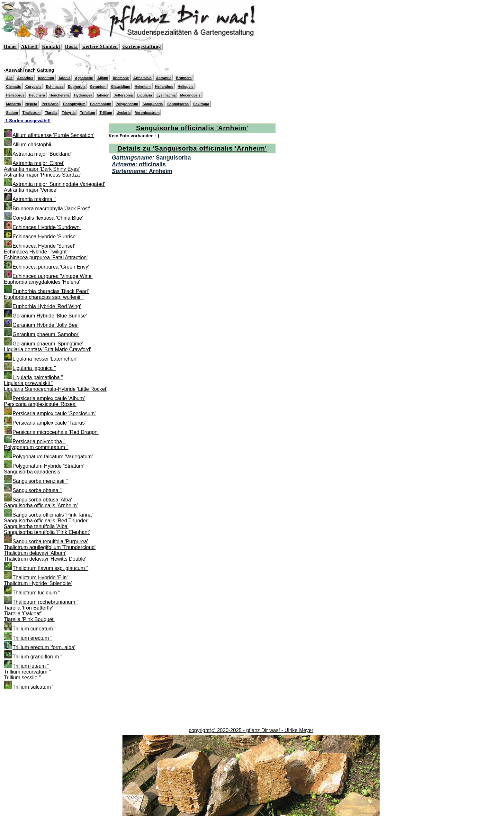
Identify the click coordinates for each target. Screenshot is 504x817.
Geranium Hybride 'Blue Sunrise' (50, 316)
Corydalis (33, 87)
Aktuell (29, 46)
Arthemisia (143, 78)
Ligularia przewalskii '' (29, 383)
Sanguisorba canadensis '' (34, 472)
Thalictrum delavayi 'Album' (35, 553)
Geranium (98, 87)
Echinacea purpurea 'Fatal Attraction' (46, 257)
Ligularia (145, 95)
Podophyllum (74, 104)
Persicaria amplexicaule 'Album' (49, 398)
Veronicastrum (147, 113)
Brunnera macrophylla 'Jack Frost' (51, 209)
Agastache (84, 78)
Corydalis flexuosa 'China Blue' (48, 218)
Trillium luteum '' (31, 666)
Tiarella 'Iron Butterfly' (28, 608)
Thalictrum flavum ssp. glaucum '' (50, 568)
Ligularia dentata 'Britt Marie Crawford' (47, 349)
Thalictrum (32, 113)
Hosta (71, 46)
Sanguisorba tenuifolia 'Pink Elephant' (47, 532)
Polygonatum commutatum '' (36, 447)
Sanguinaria (153, 104)
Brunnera (184, 78)
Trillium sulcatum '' (33, 687)
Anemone (121, 78)
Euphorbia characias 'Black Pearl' (51, 291)
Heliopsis (186, 87)
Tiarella (51, 113)
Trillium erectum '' (32, 638)
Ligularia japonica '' (34, 368)
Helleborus (15, 95)
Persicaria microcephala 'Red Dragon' (56, 432)
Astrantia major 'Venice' (31, 190)
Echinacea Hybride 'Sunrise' (45, 237)
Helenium (143, 87)
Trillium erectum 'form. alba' (44, 647)
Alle (9, 78)
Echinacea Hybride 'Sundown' (47, 227)
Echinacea (55, 87)
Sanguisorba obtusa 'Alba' (42, 500)
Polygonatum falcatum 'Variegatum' (53, 457)
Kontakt (51, 46)
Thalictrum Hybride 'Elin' (40, 578)
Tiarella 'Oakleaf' (23, 614)
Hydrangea (83, 95)
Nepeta (31, 104)
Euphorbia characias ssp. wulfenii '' (44, 297)
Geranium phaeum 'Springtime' (48, 344)
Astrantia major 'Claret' (38, 163)
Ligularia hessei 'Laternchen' (45, 359)
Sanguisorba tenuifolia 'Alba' (36, 526)
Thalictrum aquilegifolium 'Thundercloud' (50, 547)
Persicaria (50, 104)
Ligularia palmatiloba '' (38, 377)
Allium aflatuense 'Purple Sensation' (53, 135)
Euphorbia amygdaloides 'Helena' (42, 282)
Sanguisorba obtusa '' (37, 490)
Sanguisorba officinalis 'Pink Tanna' (53, 515)
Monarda (14, 104)
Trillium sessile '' (22, 678)
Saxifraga (201, 104)
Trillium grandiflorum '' (37, 657)
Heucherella (59, 95)
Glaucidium (121, 87)
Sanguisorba (178, 104)
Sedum (12, 113)
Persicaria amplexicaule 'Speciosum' (54, 413)
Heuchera (37, 95)
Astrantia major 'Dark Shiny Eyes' (42, 169)
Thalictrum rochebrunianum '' (45, 602)
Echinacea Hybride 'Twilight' (36, 252)
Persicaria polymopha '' (39, 441)
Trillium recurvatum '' (27, 672)
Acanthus (25, 78)
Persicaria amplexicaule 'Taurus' (49, 423)
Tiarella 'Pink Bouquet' (29, 619)
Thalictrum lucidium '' (36, 593)
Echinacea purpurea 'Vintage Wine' (53, 276)
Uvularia (124, 113)
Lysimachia (166, 95)
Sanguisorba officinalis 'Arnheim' (41, 505)
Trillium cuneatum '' (34, 629)
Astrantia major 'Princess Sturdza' (42, 175)
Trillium (106, 113)
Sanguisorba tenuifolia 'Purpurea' (50, 542)
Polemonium (101, 104)
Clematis (14, 87)
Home (10, 46)
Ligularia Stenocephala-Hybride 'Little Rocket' (56, 389)
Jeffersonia (123, 95)
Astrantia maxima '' (34, 199)
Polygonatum (127, 104)
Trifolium (87, 113)
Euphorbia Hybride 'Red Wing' (47, 306)
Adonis (64, 78)
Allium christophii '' (34, 145)
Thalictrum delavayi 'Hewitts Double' (45, 559)
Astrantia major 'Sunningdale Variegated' (59, 184)
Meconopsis (190, 95)
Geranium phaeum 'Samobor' (46, 334)
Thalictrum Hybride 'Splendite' (38, 583)
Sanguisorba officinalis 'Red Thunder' (46, 521)
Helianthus (164, 87)
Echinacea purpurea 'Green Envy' (51, 267)
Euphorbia (76, 87)
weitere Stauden (100, 46)
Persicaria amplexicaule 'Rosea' (40, 404)
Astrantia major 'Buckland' (42, 154)
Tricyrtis (69, 113)
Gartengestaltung (142, 46)
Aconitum (46, 78)
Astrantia (164, 78)
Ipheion (103, 95)
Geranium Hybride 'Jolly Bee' (45, 325)
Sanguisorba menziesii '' (40, 481)
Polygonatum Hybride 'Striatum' (48, 466)
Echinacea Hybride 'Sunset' (44, 246)
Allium (103, 78)
